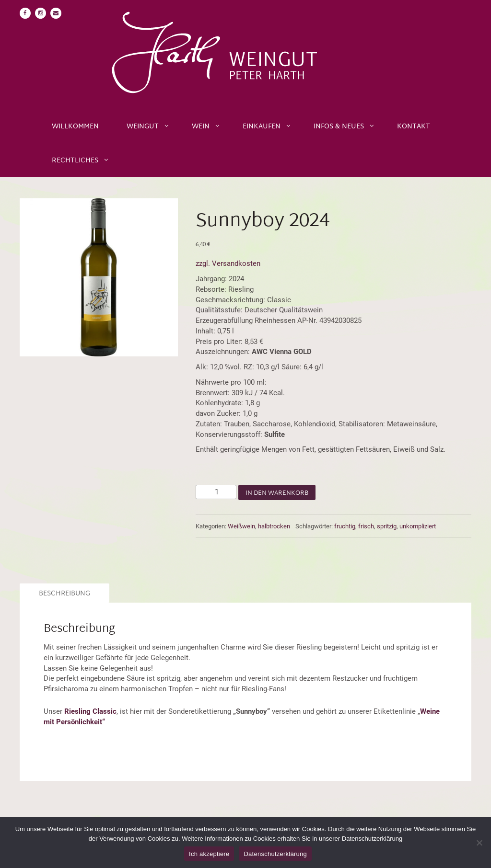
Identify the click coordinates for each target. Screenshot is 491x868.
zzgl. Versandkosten (228, 263)
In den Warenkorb (277, 493)
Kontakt (414, 127)
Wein (201, 127)
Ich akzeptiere (209, 854)
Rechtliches (75, 161)
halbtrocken (274, 526)
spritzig (387, 526)
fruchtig (345, 526)
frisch (366, 526)
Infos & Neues (339, 127)
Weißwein (241, 526)
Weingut (143, 127)
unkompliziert (418, 526)
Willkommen (75, 127)
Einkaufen (262, 127)
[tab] (63, 593)
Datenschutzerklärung (275, 854)
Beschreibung (64, 594)
